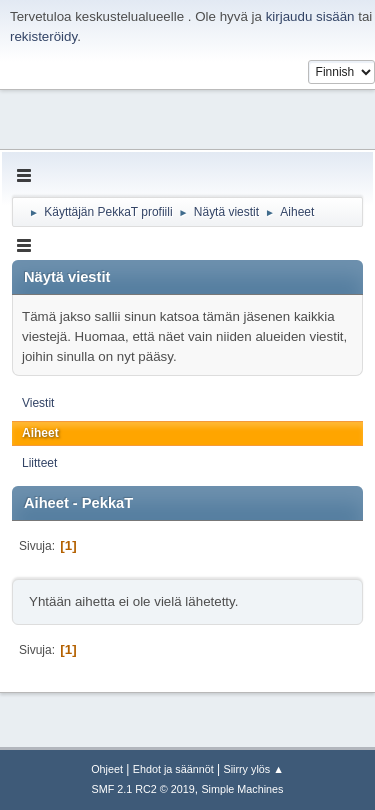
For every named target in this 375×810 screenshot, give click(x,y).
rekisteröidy (43, 36)
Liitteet (39, 463)
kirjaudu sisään (310, 16)
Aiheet (40, 433)
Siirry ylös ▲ (253, 769)
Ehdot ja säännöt (173, 769)
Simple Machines (242, 789)
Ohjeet (107, 769)
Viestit (38, 403)
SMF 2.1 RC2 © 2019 (143, 789)
